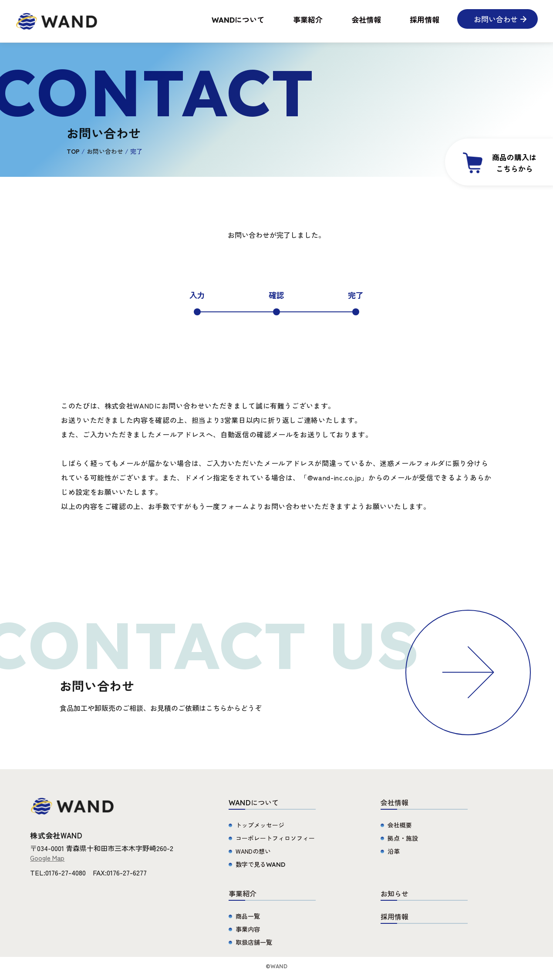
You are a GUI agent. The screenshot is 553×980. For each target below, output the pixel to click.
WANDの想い (253, 851)
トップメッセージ (260, 825)
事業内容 (248, 929)
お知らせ (395, 893)
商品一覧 (248, 916)
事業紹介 (308, 19)
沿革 (394, 851)
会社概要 (400, 825)
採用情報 (425, 19)
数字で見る (260, 864)
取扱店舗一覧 (254, 942)
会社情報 (366, 19)
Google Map (47, 858)
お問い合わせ (105, 151)
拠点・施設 (403, 838)
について (238, 19)
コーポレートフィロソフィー (275, 838)
